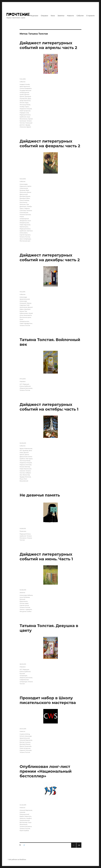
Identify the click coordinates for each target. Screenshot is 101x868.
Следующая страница (79, 848)
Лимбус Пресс (24, 107)
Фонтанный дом (25, 241)
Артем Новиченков (26, 448)
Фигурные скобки (26, 611)
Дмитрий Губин (25, 198)
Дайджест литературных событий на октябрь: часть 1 (49, 407)
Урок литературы (25, 239)
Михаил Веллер (25, 467)
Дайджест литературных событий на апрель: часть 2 (48, 45)
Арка (21, 86)
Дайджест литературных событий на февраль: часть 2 (50, 143)
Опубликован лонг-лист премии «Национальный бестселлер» (46, 771)
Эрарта (29, 127)
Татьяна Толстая (25, 237)
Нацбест (29, 818)
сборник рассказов (26, 388)
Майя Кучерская (25, 111)
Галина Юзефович (26, 88)
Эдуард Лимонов (25, 477)
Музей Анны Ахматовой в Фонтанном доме (26, 315)
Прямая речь (24, 227)
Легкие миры (24, 103)
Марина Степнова (26, 465)
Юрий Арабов (24, 830)
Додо (29, 99)
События (80, 16)
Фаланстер (26, 475)
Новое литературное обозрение (24, 219)
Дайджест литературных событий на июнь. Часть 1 (46, 557)
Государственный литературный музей (25, 92)
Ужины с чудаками (26, 609)
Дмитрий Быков (25, 196)
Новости (70, 16)
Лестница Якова (25, 105)
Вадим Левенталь (25, 816)
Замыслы (23, 818)
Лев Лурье (29, 459)
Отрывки (44, 16)
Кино (53, 16)
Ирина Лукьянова (25, 746)
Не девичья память (40, 495)
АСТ (21, 384)
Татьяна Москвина (26, 826)
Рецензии (34, 16)
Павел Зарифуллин (26, 323)
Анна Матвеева (25, 597)
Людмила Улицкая (26, 109)
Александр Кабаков (26, 595)
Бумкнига (27, 86)
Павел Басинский (25, 469)
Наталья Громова (25, 215)
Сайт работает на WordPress (17, 860)
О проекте (90, 16)
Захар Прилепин (25, 101)
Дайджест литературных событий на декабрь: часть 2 (50, 257)
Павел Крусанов (25, 225)
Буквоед (22, 190)
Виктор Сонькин (25, 742)
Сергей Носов (24, 605)
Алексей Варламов (26, 740)
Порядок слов (24, 113)
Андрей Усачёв (25, 84)
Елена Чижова (24, 200)
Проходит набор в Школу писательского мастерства (48, 700)
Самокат (22, 471)
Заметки (61, 16)
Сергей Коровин (25, 235)
